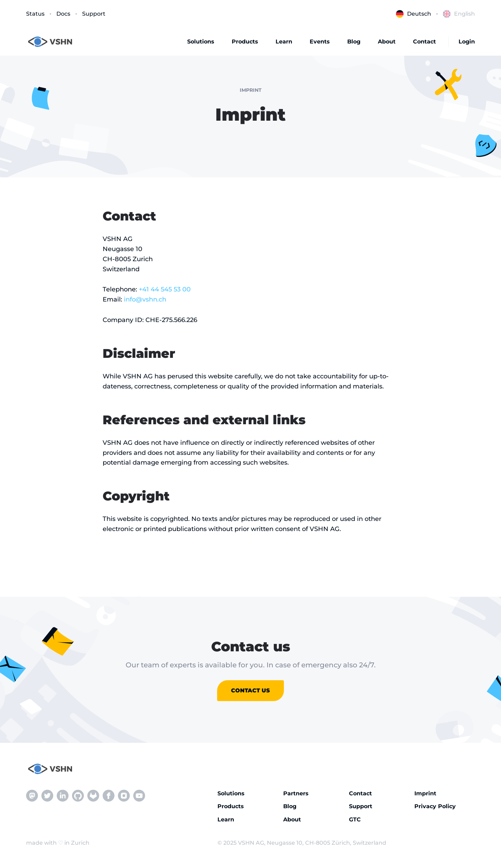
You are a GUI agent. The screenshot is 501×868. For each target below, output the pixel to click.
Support (94, 14)
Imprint (425, 793)
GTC (355, 819)
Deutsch (413, 14)
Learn (284, 42)
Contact (424, 42)
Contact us (250, 690)
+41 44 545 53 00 (165, 289)
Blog (354, 42)
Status (35, 14)
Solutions (201, 42)
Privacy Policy (435, 806)
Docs (63, 14)
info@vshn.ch (145, 299)
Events (320, 42)
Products (245, 42)
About (387, 42)
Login (467, 42)
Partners (296, 793)
